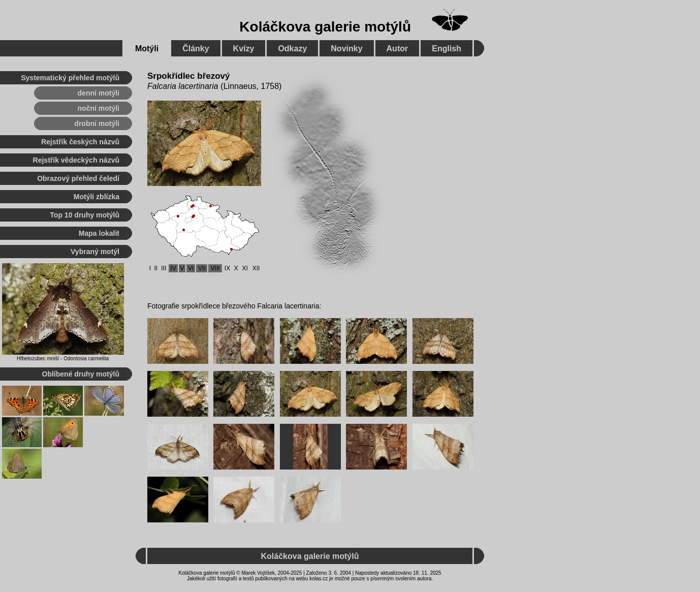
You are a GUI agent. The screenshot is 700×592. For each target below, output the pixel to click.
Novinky (346, 49)
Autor (397, 49)
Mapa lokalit (99, 233)
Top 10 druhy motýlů (85, 215)
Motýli (147, 49)
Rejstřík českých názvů (80, 142)
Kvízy (244, 49)
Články (196, 49)
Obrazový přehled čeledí (78, 178)
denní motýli (99, 93)
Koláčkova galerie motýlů (325, 27)
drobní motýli (97, 123)
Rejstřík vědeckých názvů (76, 160)
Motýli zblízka (97, 197)
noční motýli (99, 108)
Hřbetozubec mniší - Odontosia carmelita (63, 359)
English (447, 49)
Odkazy (292, 49)
